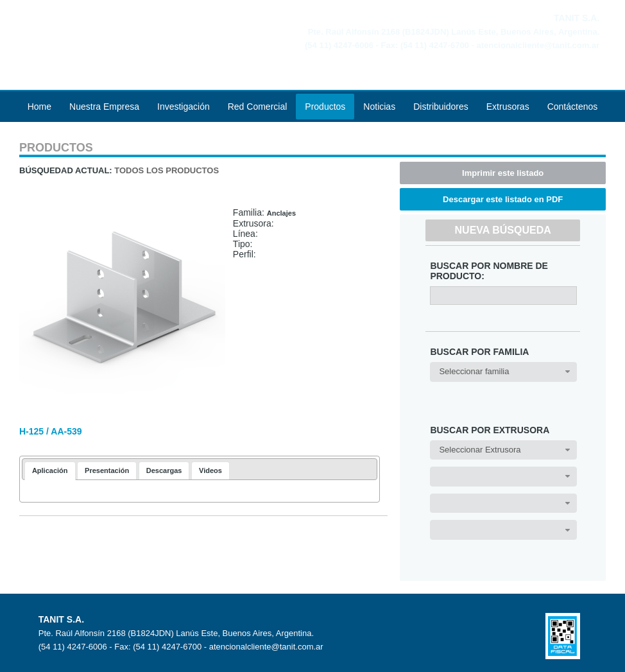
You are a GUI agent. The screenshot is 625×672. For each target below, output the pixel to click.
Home (39, 107)
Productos (325, 107)
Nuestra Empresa (104, 107)
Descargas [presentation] (164, 470)
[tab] (50, 471)
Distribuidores (441, 107)
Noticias (379, 107)
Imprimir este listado (503, 173)
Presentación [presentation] (107, 470)
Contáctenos (573, 107)
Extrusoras (508, 107)
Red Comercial (258, 107)
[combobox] (503, 372)
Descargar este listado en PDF (503, 199)
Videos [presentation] (210, 470)
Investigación (184, 107)
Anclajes (281, 213)
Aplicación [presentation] (50, 470)
